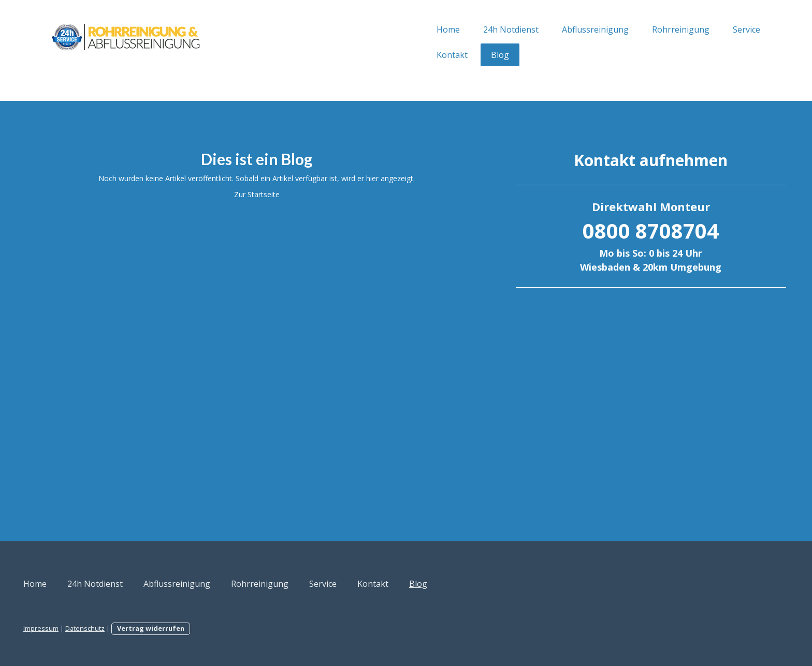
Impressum (139, 628)
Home (350, 29)
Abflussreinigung (497, 29)
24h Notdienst (413, 29)
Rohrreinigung (583, 29)
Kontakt (354, 55)
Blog (402, 55)
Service (649, 29)
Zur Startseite (295, 194)
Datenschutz (183, 628)
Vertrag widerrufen (249, 628)
